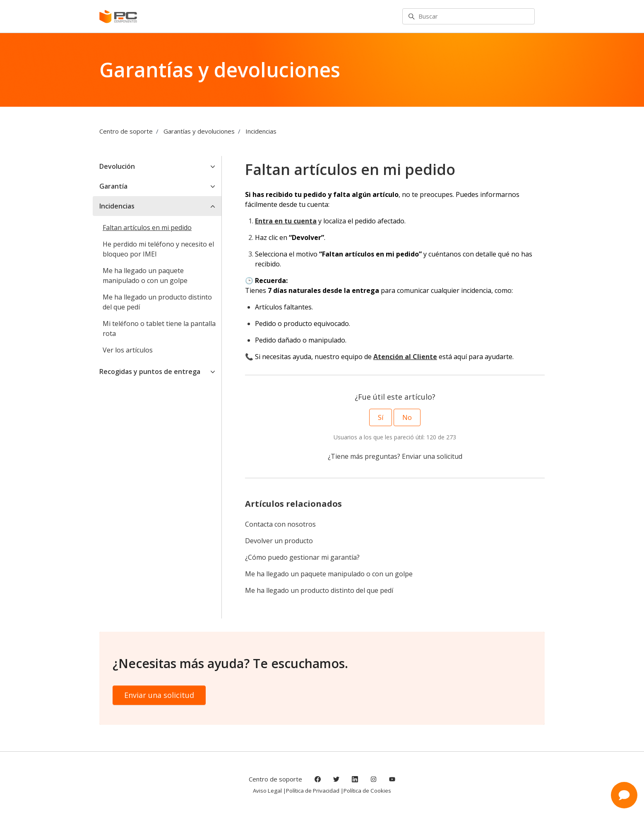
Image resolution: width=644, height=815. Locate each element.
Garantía (113, 186)
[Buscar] (469, 17)
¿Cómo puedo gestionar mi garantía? (302, 557)
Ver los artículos (128, 350)
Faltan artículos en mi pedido (147, 228)
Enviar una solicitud (432, 456)
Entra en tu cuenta (286, 221)
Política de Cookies (367, 791)
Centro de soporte (126, 131)
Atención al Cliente (405, 357)
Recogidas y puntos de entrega (150, 372)
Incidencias (261, 131)
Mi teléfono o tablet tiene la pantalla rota (159, 328)
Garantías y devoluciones (199, 131)
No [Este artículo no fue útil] (407, 417)
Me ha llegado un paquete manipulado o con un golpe (329, 574)
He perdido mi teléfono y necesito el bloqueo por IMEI (158, 249)
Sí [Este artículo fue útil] (381, 417)
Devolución (117, 166)
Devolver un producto (279, 541)
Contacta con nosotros (280, 524)
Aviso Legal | (269, 791)
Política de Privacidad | (315, 791)
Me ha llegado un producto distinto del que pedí (319, 590)
